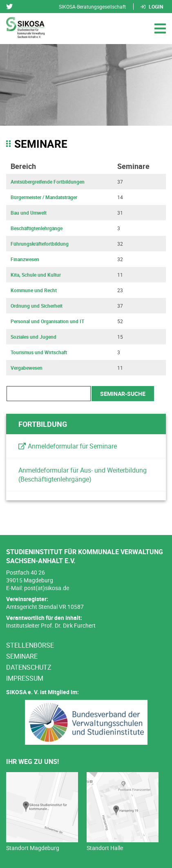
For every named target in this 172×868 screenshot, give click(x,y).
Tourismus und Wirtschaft (39, 352)
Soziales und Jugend (34, 337)
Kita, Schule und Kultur (36, 275)
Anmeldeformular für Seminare (72, 446)
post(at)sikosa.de (47, 588)
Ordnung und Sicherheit (37, 306)
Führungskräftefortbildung (40, 244)
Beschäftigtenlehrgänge (37, 228)
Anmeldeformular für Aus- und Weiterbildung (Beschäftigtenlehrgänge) (83, 475)
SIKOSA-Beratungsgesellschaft (92, 7)
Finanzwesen (25, 259)
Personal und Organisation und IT (47, 321)
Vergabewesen (27, 368)
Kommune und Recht (34, 290)
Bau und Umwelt (29, 213)
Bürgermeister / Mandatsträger (44, 197)
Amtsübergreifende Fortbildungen (48, 182)
